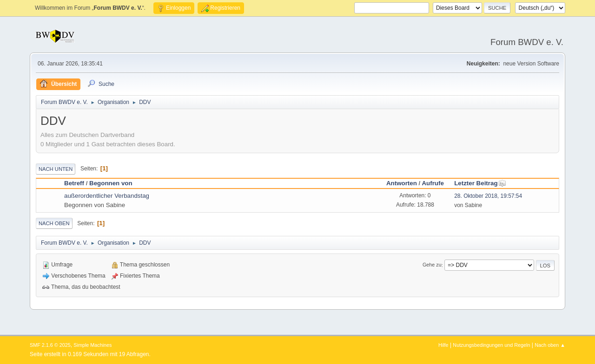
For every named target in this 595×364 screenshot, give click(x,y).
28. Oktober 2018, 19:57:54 (488, 196)
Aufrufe (433, 183)
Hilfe (443, 345)
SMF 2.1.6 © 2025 (50, 345)
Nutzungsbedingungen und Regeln (491, 345)
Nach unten (56, 169)
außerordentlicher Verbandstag (107, 196)
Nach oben (54, 223)
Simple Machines (93, 345)
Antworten (402, 183)
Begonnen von (111, 183)
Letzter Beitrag (480, 183)
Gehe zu (432, 265)
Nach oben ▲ (550, 345)
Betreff (74, 183)
